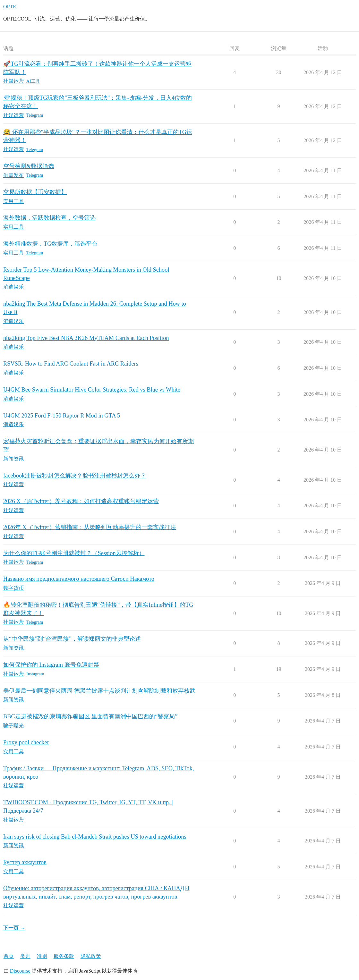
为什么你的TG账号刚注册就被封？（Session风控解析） (74, 553)
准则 (42, 956)
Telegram (35, 115)
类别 (25, 956)
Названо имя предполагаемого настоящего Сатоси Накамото (79, 579)
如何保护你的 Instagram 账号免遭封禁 (51, 665)
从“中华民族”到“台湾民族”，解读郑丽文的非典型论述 (72, 639)
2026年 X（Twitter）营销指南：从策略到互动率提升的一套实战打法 (90, 527)
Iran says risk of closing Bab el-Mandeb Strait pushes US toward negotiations (95, 837)
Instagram (35, 674)
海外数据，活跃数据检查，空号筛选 (49, 218)
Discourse (20, 971)
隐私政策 (91, 956)
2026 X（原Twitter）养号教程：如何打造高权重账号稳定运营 (81, 501)
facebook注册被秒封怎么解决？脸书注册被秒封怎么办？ (75, 476)
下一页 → (14, 928)
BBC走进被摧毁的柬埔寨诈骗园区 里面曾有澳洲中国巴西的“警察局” (90, 716)
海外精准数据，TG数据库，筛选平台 (50, 244)
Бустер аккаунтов (25, 862)
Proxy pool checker (26, 742)
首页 (9, 956)
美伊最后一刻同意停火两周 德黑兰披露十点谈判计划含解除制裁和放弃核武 (99, 691)
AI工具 (33, 81)
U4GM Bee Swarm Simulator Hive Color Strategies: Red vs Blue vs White (92, 390)
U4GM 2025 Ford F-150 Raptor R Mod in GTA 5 (62, 416)
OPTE (10, 7)
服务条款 (64, 956)
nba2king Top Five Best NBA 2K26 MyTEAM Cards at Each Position (86, 338)
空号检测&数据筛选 (29, 166)
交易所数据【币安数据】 (35, 192)
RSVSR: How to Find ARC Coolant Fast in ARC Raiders (71, 364)
